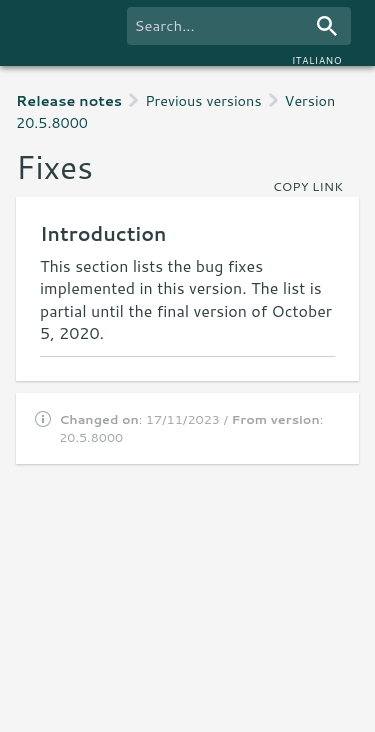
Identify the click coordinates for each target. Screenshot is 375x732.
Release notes (69, 100)
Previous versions (203, 100)
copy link (308, 186)
